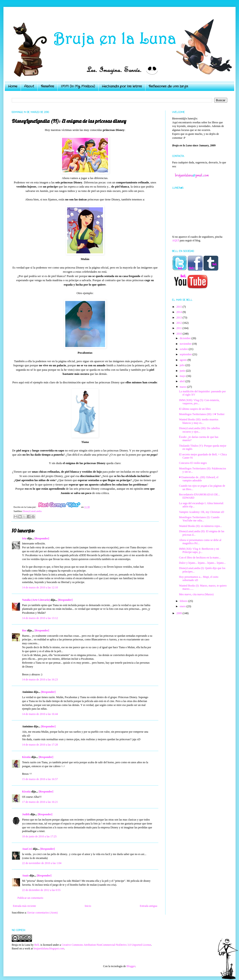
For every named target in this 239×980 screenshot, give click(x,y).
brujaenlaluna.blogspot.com (49, 948)
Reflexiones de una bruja (168, 86)
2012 (180, 323)
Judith (26, 814)
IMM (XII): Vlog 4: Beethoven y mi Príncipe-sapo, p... (199, 550)
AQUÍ (176, 240)
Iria (24, 538)
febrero (184, 601)
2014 (180, 312)
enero (183, 606)
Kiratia (26, 757)
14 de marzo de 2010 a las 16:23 (40, 679)
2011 (180, 328)
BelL (37, 945)
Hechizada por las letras (122, 86)
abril (183, 381)
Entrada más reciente (24, 906)
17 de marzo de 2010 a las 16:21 (40, 802)
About (29, 86)
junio (183, 371)
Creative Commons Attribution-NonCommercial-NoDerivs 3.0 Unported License (106, 945)
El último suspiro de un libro (195, 409)
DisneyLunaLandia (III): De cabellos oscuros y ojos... (199, 430)
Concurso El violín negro (193, 463)
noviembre (186, 344)
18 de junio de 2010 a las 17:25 (39, 836)
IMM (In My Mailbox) (78, 86)
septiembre (186, 354)
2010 (180, 334)
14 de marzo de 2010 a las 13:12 (40, 618)
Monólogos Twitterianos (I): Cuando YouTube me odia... (199, 519)
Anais (25, 876)
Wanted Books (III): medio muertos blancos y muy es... (199, 421)
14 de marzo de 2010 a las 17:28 (40, 745)
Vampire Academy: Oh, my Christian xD (202, 512)
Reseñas (47, 86)
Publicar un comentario (30, 898)
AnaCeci (27, 849)
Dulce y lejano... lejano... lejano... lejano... (202, 563)
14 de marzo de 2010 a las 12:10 (40, 587)
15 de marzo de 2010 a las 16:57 (40, 779)
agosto (184, 360)
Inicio (88, 906)
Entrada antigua (148, 906)
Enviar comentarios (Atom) (43, 913)
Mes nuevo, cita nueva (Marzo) (196, 594)
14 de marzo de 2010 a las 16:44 (40, 714)
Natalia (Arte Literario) (36, 600)
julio (183, 365)
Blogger (131, 966)
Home (13, 86)
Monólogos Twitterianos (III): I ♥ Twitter (202, 414)
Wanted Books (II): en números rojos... (201, 526)
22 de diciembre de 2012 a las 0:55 (41, 890)
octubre (184, 349)
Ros (24, 630)
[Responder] (42, 538)
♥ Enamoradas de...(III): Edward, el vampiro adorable (199, 479)
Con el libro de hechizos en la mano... (200, 558)
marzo (184, 387)
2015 (180, 307)
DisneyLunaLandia (32, 511)
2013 (180, 318)
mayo (183, 376)
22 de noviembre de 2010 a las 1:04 (42, 863)
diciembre (186, 338)
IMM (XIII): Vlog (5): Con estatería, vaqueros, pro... (199, 402)
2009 (180, 613)
